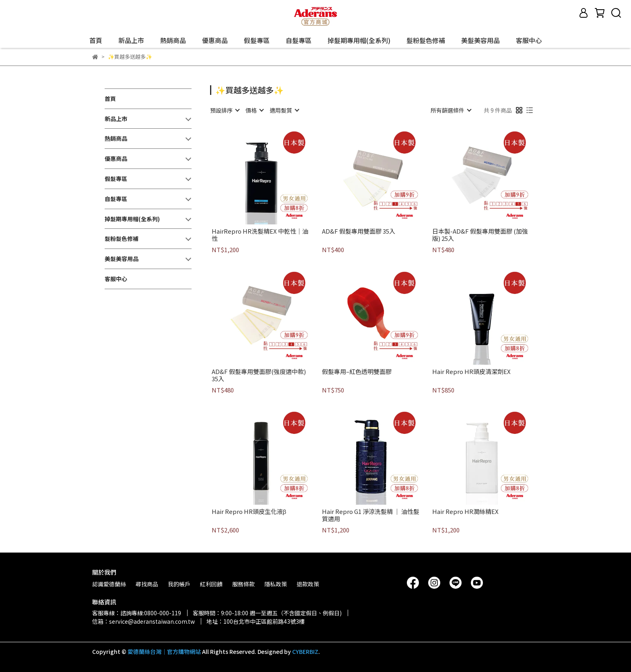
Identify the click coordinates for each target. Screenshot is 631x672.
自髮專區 (299, 40)
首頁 (96, 40)
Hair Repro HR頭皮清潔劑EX (471, 372)
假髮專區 (257, 40)
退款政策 (308, 584)
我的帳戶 (179, 584)
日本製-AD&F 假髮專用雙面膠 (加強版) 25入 (480, 235)
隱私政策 (276, 584)
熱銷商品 (173, 40)
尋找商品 (147, 584)
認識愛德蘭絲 (109, 584)
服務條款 (243, 584)
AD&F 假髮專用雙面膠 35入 (359, 231)
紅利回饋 (211, 584)
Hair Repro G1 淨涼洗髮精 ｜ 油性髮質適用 (371, 515)
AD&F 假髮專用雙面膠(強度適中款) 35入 (259, 375)
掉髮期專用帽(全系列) (359, 40)
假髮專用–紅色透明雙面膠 (357, 372)
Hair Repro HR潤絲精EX (465, 512)
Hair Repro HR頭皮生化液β (249, 512)
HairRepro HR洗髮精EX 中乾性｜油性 (260, 235)
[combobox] (225, 110)
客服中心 (529, 40)
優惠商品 (215, 40)
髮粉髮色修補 (426, 40)
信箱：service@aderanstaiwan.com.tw (143, 621)
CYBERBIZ (305, 651)
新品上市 (131, 40)
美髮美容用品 (480, 40)
